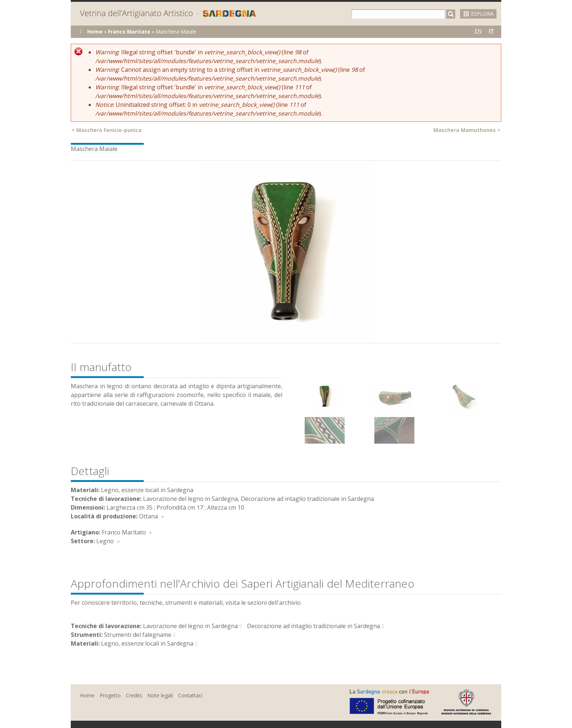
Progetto (110, 695)
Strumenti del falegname (138, 635)
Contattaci (190, 695)
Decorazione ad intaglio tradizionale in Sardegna (314, 626)
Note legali (160, 695)
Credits (134, 695)
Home (95, 32)
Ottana (148, 516)
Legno (105, 541)
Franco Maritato (129, 32)
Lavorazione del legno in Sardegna (190, 626)
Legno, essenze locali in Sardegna (147, 643)
